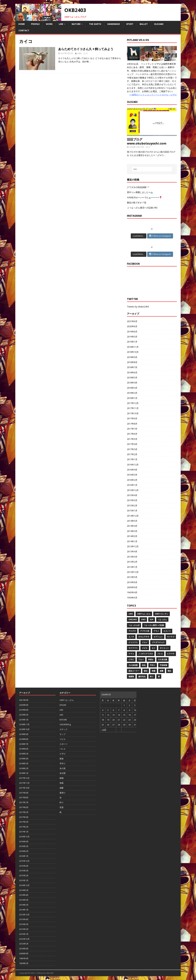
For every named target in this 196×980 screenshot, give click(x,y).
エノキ (131, 637)
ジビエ (145, 648)
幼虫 (144, 665)
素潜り (63, 793)
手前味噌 (163, 665)
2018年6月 (132, 372)
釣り (152, 676)
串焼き (151, 659)
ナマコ (131, 654)
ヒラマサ (171, 654)
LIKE (61, 24)
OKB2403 (133, 619)
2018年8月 (132, 362)
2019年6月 (132, 332)
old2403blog (65, 724)
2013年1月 (132, 567)
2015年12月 (133, 490)
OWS (143, 619)
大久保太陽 (162, 659)
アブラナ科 (145, 631)
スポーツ (64, 744)
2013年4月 (132, 551)
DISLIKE (63, 705)
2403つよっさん (144, 614)
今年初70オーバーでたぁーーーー (144, 197)
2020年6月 (132, 326)
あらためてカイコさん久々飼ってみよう (86, 49)
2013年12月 (133, 546)
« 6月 (104, 730)
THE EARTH (95, 24)
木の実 (63, 768)
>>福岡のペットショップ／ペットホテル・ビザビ (153, 95)
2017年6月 (132, 434)
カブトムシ (158, 637)
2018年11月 (133, 347)
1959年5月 (132, 598)
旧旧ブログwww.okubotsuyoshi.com (147, 141)
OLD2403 (159, 24)
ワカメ (141, 659)
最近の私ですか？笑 (137, 203)
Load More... (139, 236)
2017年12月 (133, 403)
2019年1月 (132, 342)
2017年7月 (132, 429)
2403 (79, 53)
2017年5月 (132, 439)
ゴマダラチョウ (158, 642)
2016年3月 (132, 475)
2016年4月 (132, 470)
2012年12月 (133, 572)
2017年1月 (132, 459)
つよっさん (162, 619)
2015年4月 (132, 495)
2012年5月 (132, 577)
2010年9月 (132, 582)
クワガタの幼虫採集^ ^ (138, 187)
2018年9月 (132, 357)
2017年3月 (132, 449)
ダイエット (164, 648)
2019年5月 (132, 337)
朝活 (146, 671)
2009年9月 (132, 587)
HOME (22, 24)
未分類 (63, 773)
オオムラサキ (144, 637)
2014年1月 (132, 541)
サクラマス (133, 648)
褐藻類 (131, 676)
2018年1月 (132, 398)
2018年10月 (133, 352)
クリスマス (133, 642)
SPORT (130, 24)
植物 (62, 778)
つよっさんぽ (134, 625)
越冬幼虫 (142, 676)
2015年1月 (132, 511)
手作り (153, 665)
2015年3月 (132, 500)
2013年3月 (132, 557)
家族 (62, 759)
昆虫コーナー (134, 671)
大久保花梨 (133, 665)
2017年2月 (132, 454)
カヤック (64, 729)
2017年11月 (133, 408)
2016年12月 (133, 465)
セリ (154, 648)
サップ (63, 734)
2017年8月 (132, 424)
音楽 (62, 807)
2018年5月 (132, 378)
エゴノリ (167, 631)
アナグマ (132, 631)
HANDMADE (114, 24)
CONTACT (24, 30)
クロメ (145, 642)
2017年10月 (133, 413)
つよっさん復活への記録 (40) (142, 208)
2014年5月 (132, 521)
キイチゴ (171, 637)
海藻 (154, 671)
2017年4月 (132, 444)
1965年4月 (132, 592)
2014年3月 (132, 531)
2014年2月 (132, 536)
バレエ (160, 654)
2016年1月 (132, 485)
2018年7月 (132, 367)
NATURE (76, 24)
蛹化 (170, 671)
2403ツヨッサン (162, 614)
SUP (152, 619)
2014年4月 (132, 526)
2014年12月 (133, 516)
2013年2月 (132, 562)
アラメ (156, 631)
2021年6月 (132, 321)
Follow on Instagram (160, 236)
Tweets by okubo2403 (138, 307)
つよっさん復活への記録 (154, 625)
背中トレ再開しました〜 (140, 192)
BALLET (144, 24)
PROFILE (35, 24)
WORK (49, 24)
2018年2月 (132, 393)
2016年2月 (132, 480)
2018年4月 (132, 383)
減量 (162, 671)
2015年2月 (132, 505)
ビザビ (131, 659)
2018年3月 (132, 388)
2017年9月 (132, 418)
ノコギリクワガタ (146, 654)
